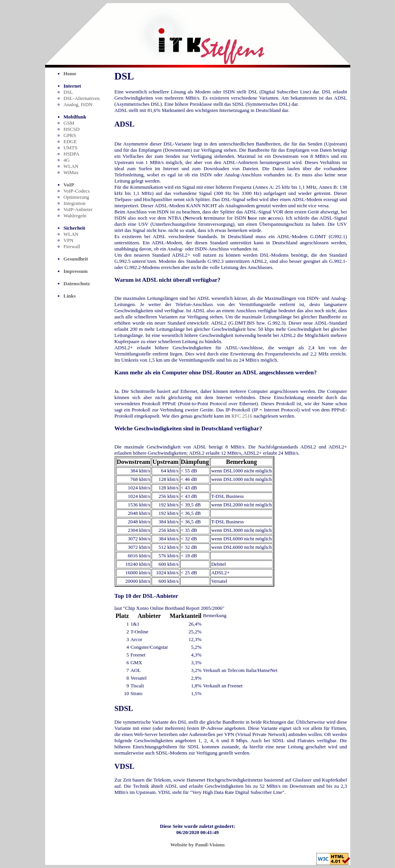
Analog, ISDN (78, 104)
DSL (68, 92)
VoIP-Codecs (77, 191)
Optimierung (76, 197)
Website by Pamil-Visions (197, 845)
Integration (75, 203)
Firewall (72, 246)
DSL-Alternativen (82, 98)
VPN (69, 240)
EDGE (70, 141)
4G (67, 160)
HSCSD (72, 129)
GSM (69, 123)
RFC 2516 (242, 416)
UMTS (71, 148)
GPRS (70, 135)
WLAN (71, 166)
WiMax (71, 172)
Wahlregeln (75, 216)
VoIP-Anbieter (78, 209)
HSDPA (72, 154)
